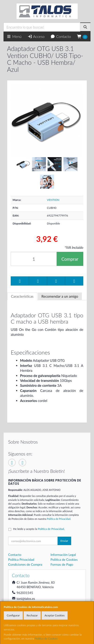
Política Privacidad (21, 559)
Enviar (64, 541)
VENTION (53, 200)
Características (22, 296)
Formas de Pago (62, 564)
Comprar (70, 259)
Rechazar (32, 615)
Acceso (36, 36)
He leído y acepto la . (39, 529)
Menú (14, 36)
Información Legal (63, 555)
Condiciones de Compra (25, 564)
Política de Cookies (46, 639)
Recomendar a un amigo (60, 296)
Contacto (61, 36)
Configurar (13, 615)
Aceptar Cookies (55, 615)
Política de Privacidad (59, 519)
